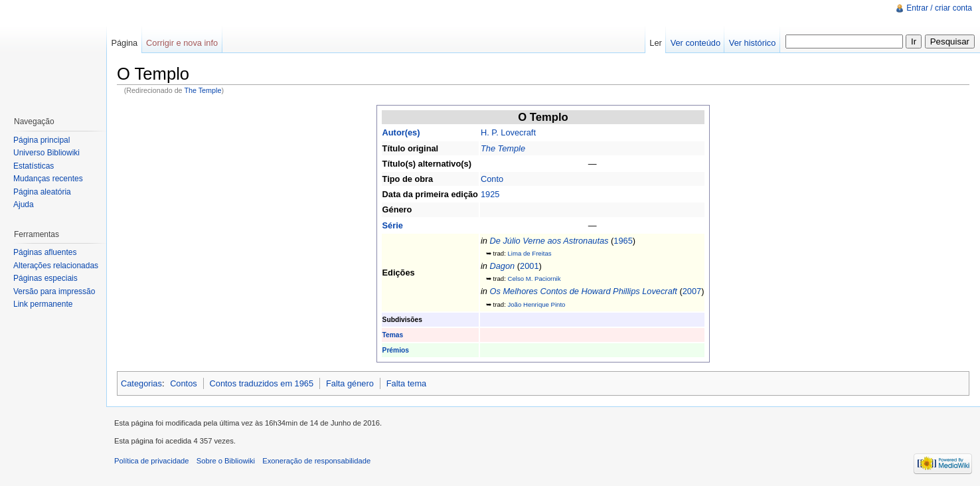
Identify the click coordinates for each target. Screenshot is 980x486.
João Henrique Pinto (536, 304)
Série (393, 225)
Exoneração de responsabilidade (316, 461)
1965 (623, 241)
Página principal (41, 140)
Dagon (502, 266)
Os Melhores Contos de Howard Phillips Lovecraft (583, 291)
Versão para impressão (54, 291)
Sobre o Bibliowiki (226, 461)
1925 (490, 194)
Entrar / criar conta (939, 8)
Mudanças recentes (48, 179)
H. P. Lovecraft (508, 132)
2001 (529, 266)
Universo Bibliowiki (46, 153)
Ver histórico (752, 43)
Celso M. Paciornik (534, 279)
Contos (184, 383)
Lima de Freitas (529, 253)
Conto (492, 179)
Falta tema (406, 383)
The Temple (203, 90)
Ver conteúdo (695, 43)
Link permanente (43, 304)
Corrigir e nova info (182, 43)
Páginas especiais (45, 278)
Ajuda (24, 204)
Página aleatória (42, 192)
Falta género (350, 383)
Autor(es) (401, 132)
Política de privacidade (152, 461)
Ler (656, 43)
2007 (692, 291)
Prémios (396, 350)
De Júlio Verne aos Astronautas (549, 241)
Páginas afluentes (45, 252)
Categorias (141, 383)
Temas (393, 335)
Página (124, 43)
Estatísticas (34, 166)
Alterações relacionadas (56, 266)
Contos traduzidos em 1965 (262, 383)
